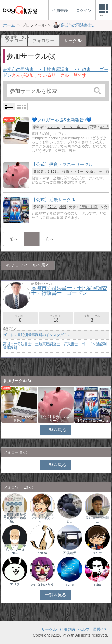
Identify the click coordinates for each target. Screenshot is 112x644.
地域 (63, 207)
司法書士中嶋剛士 (97, 520)
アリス (15, 585)
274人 (52, 207)
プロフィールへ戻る (30, 265)
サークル (49, 629)
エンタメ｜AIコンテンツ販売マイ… (42, 518)
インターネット (75, 127)
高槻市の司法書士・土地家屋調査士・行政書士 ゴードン (69, 291)
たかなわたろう (42, 585)
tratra (97, 585)
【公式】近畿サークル (93, 421)
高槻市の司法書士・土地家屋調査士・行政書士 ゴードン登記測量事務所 (55, 346)
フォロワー (43, 41)
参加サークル (92, 318)
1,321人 (54, 172)
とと (70, 521)
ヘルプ (84, 629)
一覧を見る (56, 430)
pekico (42, 553)
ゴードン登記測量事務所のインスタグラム (37, 335)
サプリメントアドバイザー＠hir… (15, 550)
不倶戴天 (70, 553)
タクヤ (97, 553)
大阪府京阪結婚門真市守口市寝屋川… (15, 518)
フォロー (20, 318)
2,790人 (54, 127)
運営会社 (100, 629)
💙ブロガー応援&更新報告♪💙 (19, 419)
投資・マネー (73, 172)
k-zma (70, 585)
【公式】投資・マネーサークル (56, 419)
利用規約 (67, 629)
